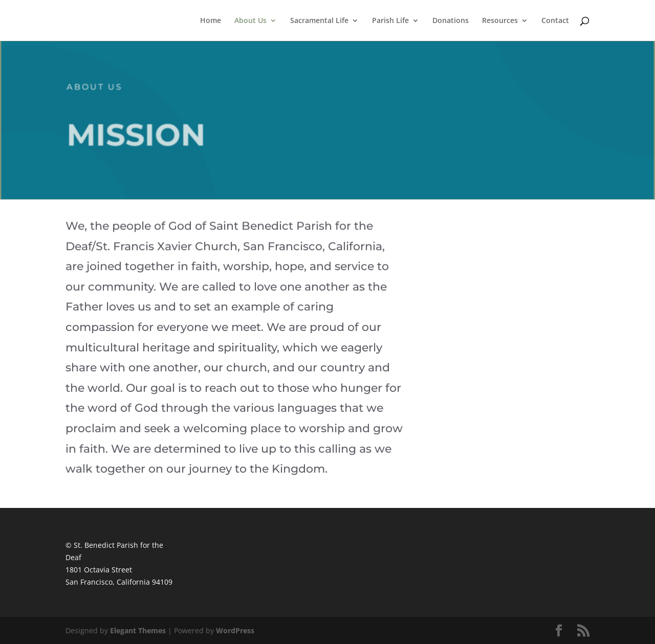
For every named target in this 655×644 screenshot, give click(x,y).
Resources (500, 21)
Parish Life (390, 21)
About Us (250, 21)
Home (211, 21)
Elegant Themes (138, 630)
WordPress (235, 630)
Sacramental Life (319, 21)
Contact (555, 21)
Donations (451, 21)
